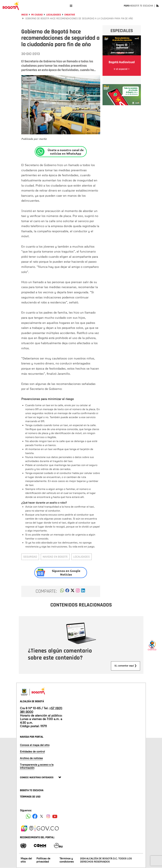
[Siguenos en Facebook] (28, 816)
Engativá (70, 15)
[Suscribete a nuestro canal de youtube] (55, 816)
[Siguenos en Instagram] (48, 816)
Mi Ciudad (37, 15)
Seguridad (30, 557)
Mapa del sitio (26, 860)
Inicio (25, 15)
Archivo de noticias (31, 758)
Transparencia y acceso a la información (37, 766)
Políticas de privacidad (43, 860)
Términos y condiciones (67, 860)
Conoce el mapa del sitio (35, 745)
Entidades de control (32, 751)
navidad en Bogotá (55, 557)
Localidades (54, 15)
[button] (62, 591)
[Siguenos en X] (42, 816)
